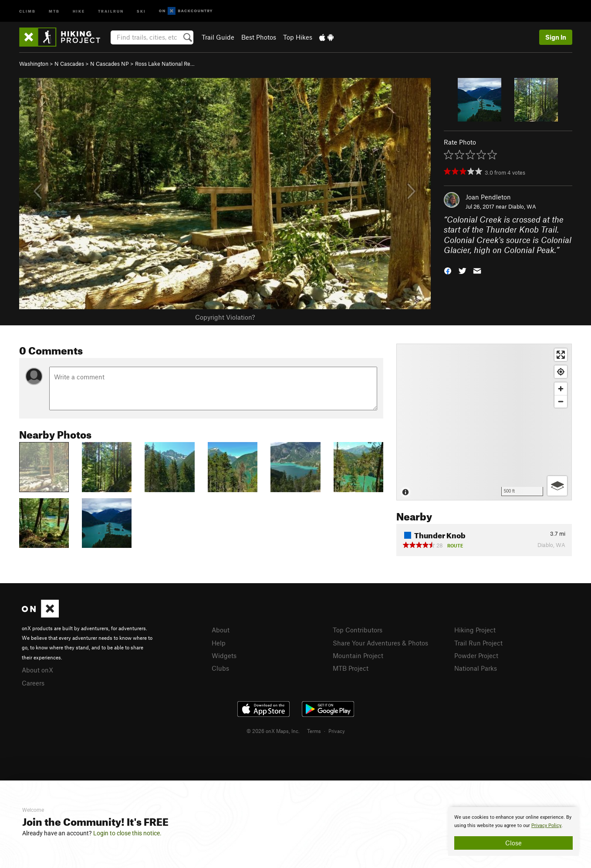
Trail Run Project (478, 643)
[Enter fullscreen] (561, 355)
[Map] (484, 422)
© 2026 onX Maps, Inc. (273, 731)
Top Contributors (358, 630)
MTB (54, 11)
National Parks (476, 668)
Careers (33, 683)
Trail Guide (218, 37)
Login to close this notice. (127, 833)
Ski (141, 11)
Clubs (220, 668)
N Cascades (69, 64)
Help (219, 643)
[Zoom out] (561, 401)
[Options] (557, 486)
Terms (314, 731)
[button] (448, 270)
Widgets (224, 655)
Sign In (556, 37)
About (221, 630)
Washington (34, 64)
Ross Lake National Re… (165, 64)
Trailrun (111, 11)
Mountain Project (358, 655)
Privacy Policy (546, 826)
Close (513, 843)
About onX (37, 670)
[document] (513, 831)
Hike (79, 11)
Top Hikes (298, 37)
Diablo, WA (522, 206)
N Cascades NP (110, 64)
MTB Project (351, 668)
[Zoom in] (561, 389)
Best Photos (259, 37)
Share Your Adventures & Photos (380, 643)
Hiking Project (475, 630)
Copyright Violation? (225, 317)
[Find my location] (561, 372)
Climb (27, 11)
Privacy (337, 731)
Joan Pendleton (488, 197)
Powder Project (476, 655)
